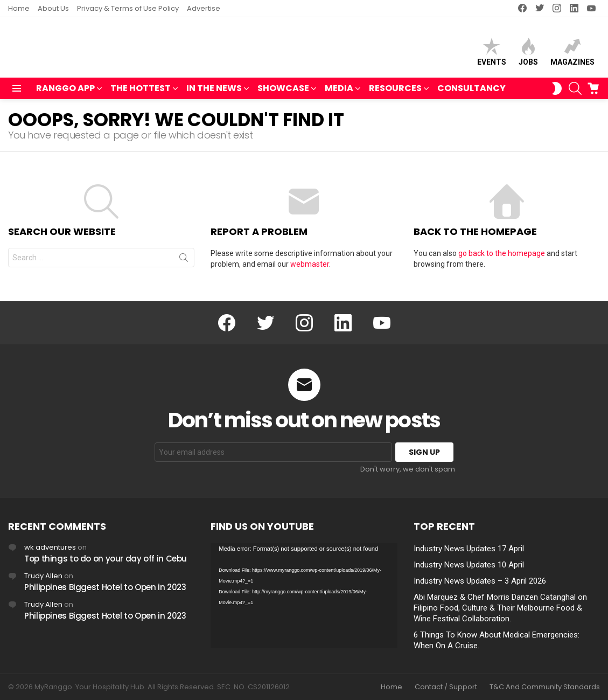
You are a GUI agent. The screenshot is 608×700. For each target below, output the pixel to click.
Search (184, 265)
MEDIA (339, 94)
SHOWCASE (283, 94)
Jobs (528, 54)
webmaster (310, 269)
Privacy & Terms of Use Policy (128, 8)
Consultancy (471, 93)
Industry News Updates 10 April (469, 565)
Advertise (204, 8)
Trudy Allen (43, 576)
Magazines (572, 54)
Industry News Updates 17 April (469, 549)
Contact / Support (446, 687)
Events (492, 54)
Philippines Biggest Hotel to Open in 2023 (105, 587)
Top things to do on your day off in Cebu (106, 559)
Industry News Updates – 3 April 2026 (480, 581)
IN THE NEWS (214, 94)
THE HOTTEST (141, 94)
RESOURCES (395, 94)
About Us (53, 8)
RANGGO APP (65, 94)
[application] (304, 596)
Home (19, 8)
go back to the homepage (502, 258)
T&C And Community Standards (545, 687)
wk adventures (50, 547)
